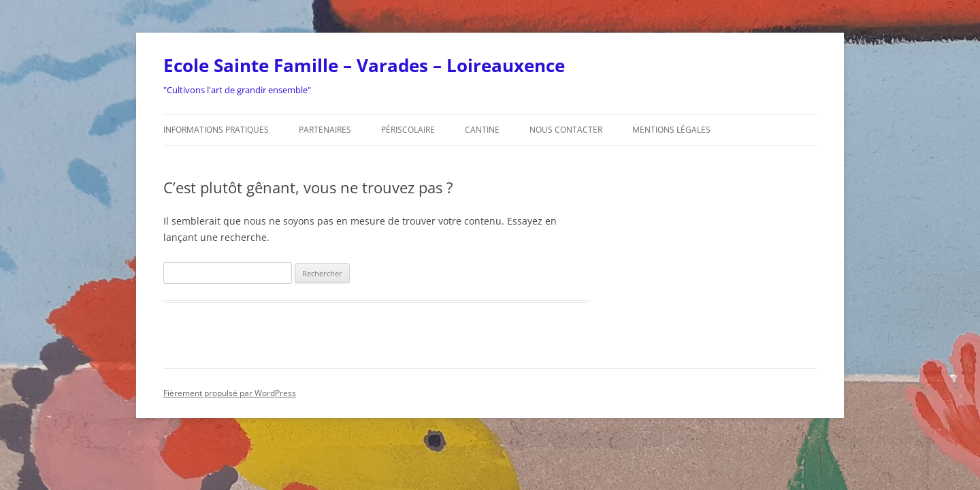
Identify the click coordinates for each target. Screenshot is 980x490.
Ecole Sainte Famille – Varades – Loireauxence (364, 65)
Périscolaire (408, 130)
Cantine (482, 130)
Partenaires (325, 130)
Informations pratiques (216, 130)
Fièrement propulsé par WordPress (230, 393)
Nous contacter (566, 130)
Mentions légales (671, 130)
